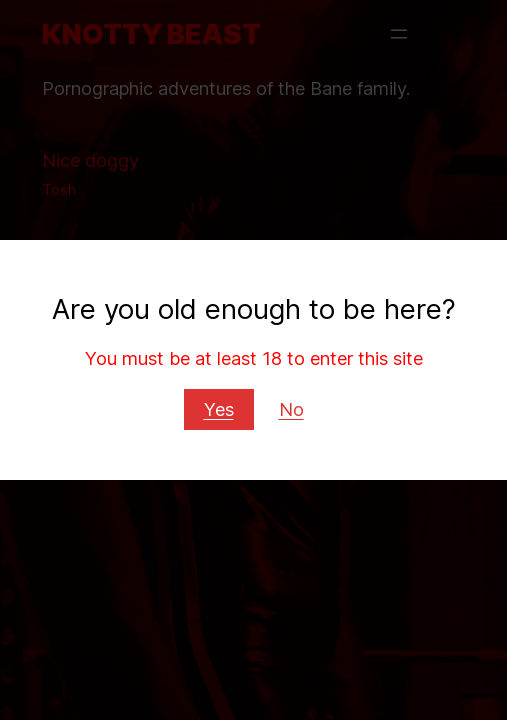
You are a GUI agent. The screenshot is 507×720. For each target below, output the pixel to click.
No (291, 409)
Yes (219, 409)
